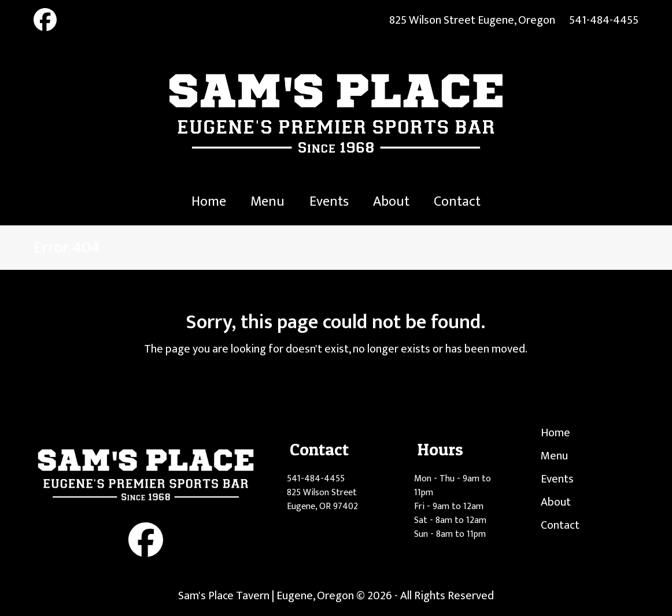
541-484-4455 (604, 20)
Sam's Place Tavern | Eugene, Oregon (266, 596)
